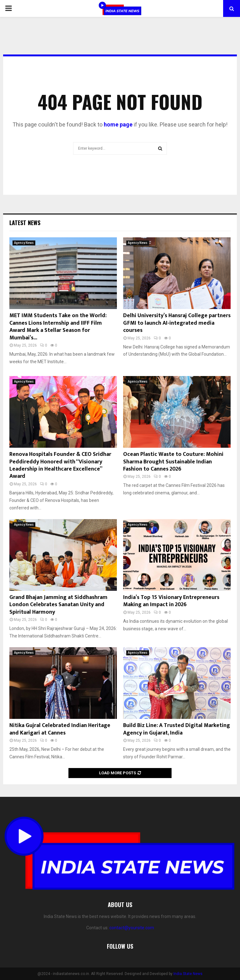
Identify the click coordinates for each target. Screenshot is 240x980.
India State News (188, 974)
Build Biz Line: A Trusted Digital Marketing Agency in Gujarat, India (177, 729)
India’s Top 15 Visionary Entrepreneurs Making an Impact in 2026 (171, 601)
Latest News (25, 223)
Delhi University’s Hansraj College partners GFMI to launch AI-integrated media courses (177, 323)
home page (118, 124)
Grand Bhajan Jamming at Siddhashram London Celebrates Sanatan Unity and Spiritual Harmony (58, 605)
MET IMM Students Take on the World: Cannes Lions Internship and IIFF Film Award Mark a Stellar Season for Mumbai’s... (58, 327)
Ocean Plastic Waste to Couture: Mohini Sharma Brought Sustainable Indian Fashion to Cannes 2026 (173, 462)
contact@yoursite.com (132, 928)
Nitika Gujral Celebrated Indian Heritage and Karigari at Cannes (60, 729)
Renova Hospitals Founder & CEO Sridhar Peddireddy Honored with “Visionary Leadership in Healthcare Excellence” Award (60, 465)
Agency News (24, 243)
